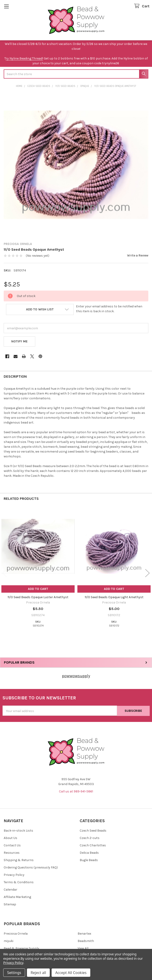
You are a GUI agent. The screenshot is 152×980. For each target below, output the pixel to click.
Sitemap (10, 904)
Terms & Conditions (19, 882)
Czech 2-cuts (90, 838)
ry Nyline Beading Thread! (24, 58)
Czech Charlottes (93, 845)
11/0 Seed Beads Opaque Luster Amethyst (38, 597)
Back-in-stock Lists (18, 831)
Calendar (10, 890)
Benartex (84, 934)
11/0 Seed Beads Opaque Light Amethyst (114, 597)
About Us (10, 838)
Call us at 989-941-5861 (76, 791)
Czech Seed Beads (93, 831)
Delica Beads (89, 853)
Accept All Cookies (71, 973)
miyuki (9, 941)
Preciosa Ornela (16, 934)
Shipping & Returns (19, 860)
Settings (14, 973)
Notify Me (19, 341)
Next (147, 573)
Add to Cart (38, 589)
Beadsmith (86, 941)
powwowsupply (76, 676)
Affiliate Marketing (17, 897)
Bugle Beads (89, 860)
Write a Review (138, 255)
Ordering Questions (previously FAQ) (31, 867)
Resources (12, 853)
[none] (76, 165)
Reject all (38, 973)
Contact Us (12, 845)
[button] (40, 309)
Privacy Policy (14, 875)
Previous (5, 573)
